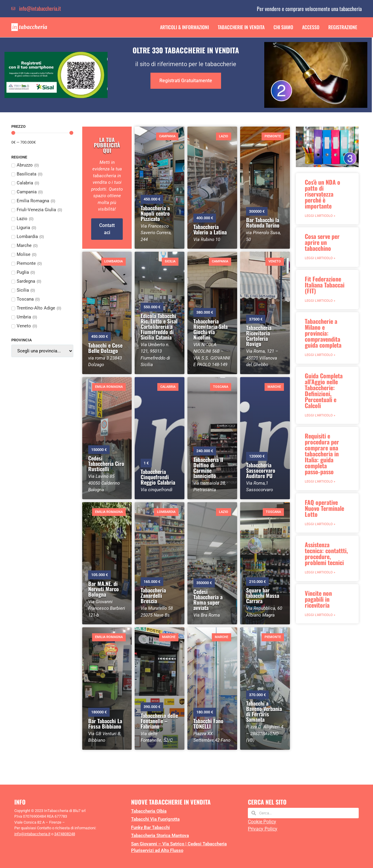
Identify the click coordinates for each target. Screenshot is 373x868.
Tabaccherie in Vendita (241, 27)
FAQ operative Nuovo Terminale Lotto (324, 508)
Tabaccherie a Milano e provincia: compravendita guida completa (323, 333)
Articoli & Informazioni (184, 27)
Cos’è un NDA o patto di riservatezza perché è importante (323, 194)
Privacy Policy (263, 829)
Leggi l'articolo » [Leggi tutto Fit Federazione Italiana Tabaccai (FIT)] (320, 301)
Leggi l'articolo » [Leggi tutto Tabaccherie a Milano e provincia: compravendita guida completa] (320, 355)
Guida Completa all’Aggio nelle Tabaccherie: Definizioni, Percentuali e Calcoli (324, 391)
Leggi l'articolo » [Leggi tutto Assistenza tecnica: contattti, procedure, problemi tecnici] (320, 572)
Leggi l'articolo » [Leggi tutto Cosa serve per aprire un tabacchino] (320, 258)
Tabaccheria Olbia (149, 811)
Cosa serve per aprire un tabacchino (322, 242)
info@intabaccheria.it (32, 834)
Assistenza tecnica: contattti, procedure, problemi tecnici (326, 553)
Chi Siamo (283, 27)
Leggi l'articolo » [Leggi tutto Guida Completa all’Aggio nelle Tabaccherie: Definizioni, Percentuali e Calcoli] (320, 415)
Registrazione (343, 27)
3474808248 (65, 834)
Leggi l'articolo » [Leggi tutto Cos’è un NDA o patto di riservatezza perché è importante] (320, 216)
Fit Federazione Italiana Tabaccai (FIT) (325, 285)
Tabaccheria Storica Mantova (160, 836)
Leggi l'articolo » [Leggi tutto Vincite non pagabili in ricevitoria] (320, 615)
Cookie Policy (262, 822)
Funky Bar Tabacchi (150, 827)
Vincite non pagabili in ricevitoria (318, 599)
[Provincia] (42, 351)
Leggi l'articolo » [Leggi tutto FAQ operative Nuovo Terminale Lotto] (320, 524)
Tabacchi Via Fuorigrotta (155, 819)
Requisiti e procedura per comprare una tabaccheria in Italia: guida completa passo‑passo (322, 454)
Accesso (311, 27)
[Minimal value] (42, 133)
